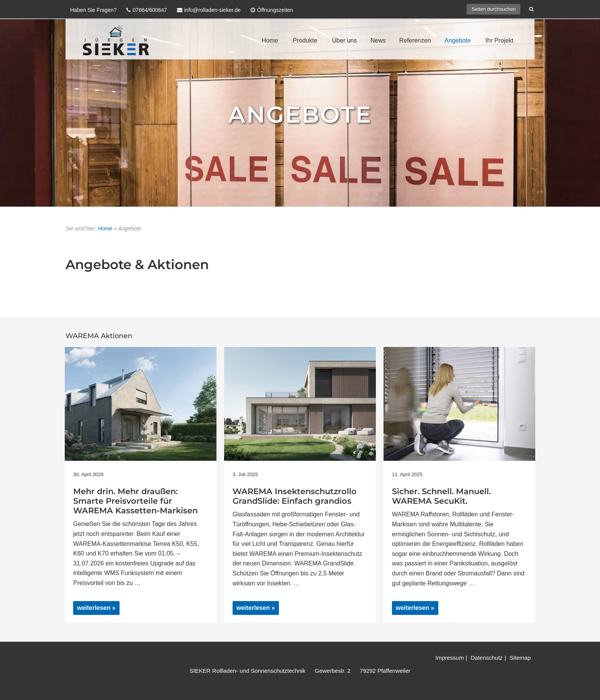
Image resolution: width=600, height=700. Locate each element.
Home (270, 40)
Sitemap (520, 658)
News (378, 40)
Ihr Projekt (499, 40)
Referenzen (415, 40)
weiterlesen (95, 610)
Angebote (458, 40)
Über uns (345, 40)
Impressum (449, 658)
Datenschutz (486, 658)
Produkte (305, 40)
